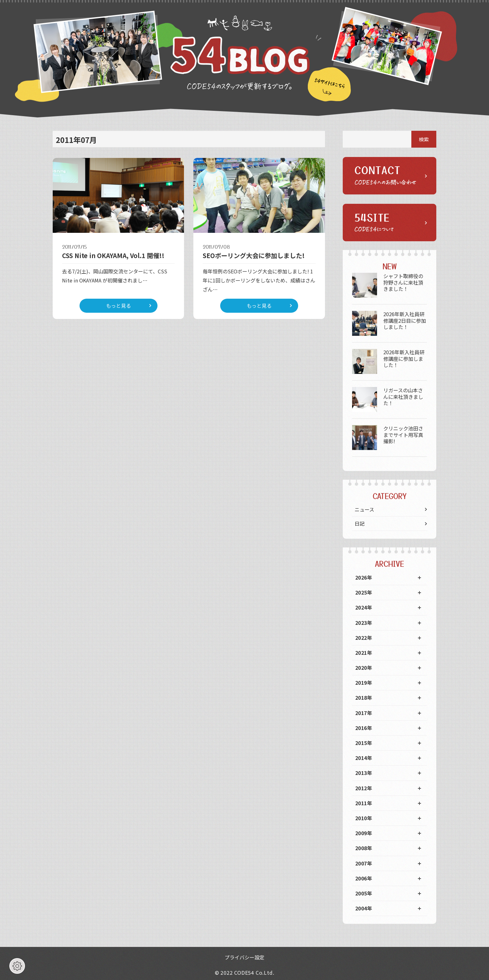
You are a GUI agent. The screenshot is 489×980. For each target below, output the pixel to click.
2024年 (364, 607)
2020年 (364, 668)
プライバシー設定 (244, 957)
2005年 (364, 893)
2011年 (364, 803)
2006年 (364, 878)
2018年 (364, 698)
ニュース (364, 509)
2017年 (364, 713)
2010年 (364, 818)
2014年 (364, 758)
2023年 (364, 623)
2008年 (364, 848)
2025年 (364, 592)
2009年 (364, 833)
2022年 (364, 638)
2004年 (364, 908)
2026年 (364, 577)
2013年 (364, 773)
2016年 (364, 728)
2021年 (364, 653)
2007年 (364, 863)
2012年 (364, 788)
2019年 (364, 683)
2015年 (364, 743)
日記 (360, 523)
